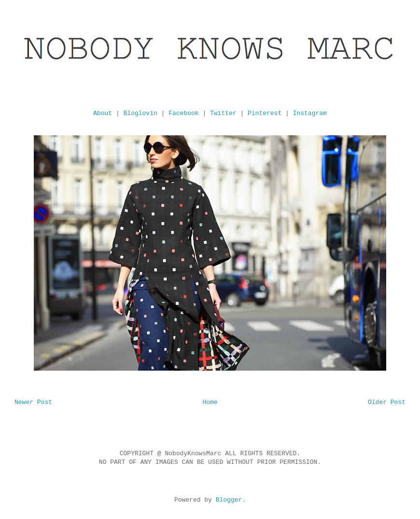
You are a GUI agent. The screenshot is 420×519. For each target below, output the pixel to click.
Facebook (183, 113)
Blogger (229, 500)
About (103, 113)
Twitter (223, 113)
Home (210, 402)
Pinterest (265, 113)
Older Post (387, 402)
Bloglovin (140, 113)
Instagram (310, 113)
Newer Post (33, 402)
